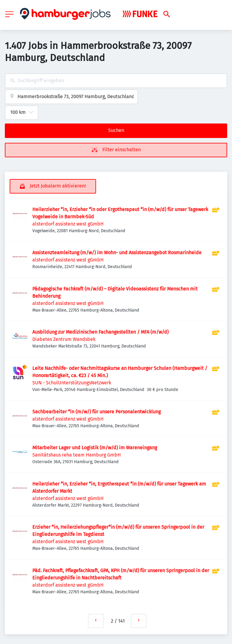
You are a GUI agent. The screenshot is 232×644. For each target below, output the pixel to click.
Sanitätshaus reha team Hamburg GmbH (77, 455)
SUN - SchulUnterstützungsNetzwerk (72, 383)
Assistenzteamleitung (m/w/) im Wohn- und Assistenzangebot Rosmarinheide (117, 253)
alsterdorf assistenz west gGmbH (68, 224)
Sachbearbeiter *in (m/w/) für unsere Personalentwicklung (97, 412)
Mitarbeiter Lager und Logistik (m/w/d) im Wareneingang (95, 448)
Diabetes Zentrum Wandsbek (64, 339)
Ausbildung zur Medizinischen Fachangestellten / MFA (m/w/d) (100, 332)
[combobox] (116, 81)
